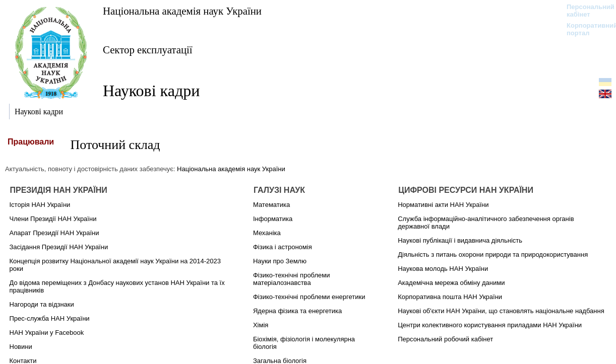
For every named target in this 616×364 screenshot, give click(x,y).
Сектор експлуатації (148, 50)
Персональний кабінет (586, 11)
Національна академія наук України (182, 11)
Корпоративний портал (586, 29)
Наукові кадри (151, 91)
